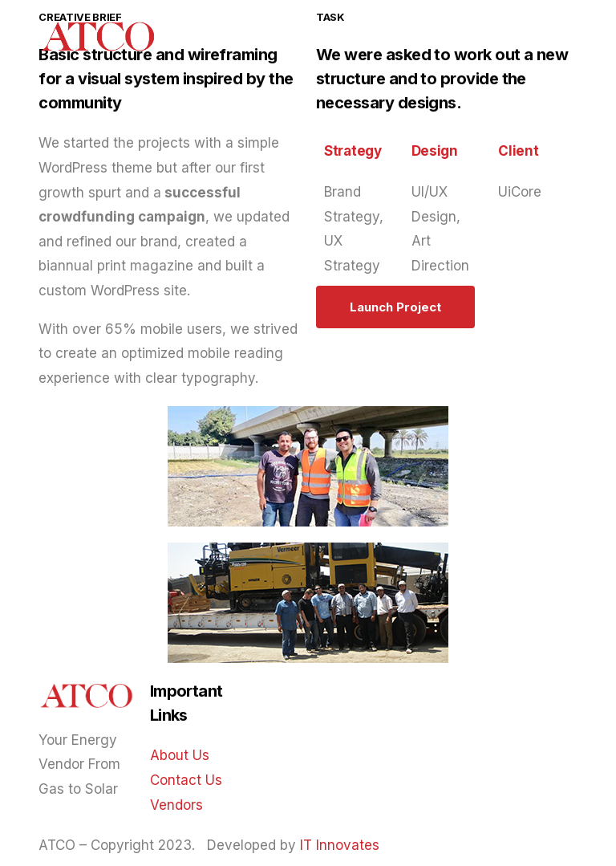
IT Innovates (340, 845)
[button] (395, 307)
